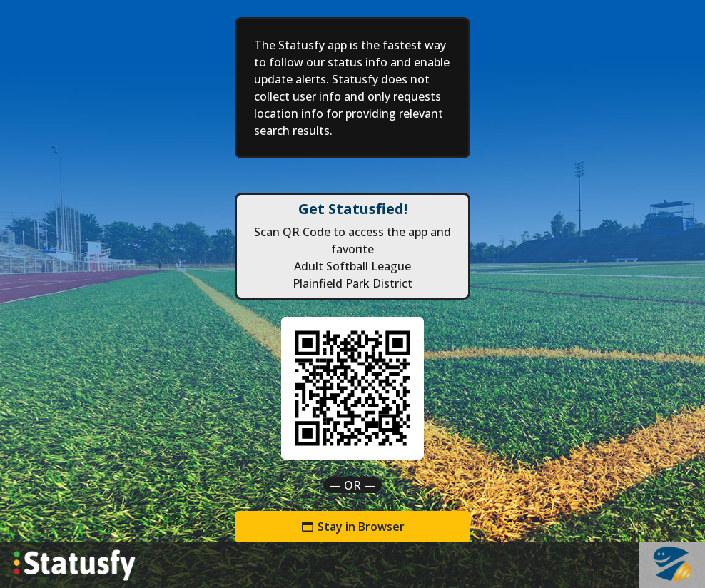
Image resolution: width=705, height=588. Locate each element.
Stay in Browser (352, 527)
